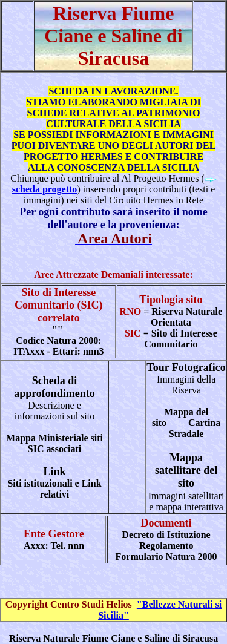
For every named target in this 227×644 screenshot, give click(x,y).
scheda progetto (45, 189)
